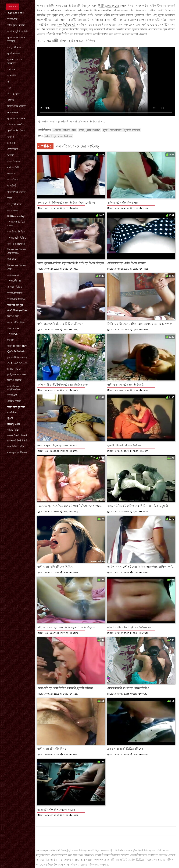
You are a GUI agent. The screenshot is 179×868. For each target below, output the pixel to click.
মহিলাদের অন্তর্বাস (16, 124)
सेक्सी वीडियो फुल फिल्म (17, 311)
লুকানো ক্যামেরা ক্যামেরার (15, 61)
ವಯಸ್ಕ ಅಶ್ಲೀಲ (14, 424)
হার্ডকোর (11, 69)
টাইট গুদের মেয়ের (109, 6)
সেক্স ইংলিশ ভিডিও (16, 446)
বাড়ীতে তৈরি (13, 167)
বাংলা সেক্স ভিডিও (16, 299)
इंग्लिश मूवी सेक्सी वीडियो (17, 441)
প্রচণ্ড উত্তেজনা (14, 161)
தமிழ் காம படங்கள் (17, 374)
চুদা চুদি (11, 340)
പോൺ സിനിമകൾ (17, 435)
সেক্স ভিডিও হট (67, 25)
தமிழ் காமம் (13, 275)
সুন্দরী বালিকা (14, 53)
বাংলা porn (13, 334)
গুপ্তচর (11, 137)
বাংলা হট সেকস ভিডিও (59, 136)
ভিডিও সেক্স (13, 316)
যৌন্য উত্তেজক (14, 94)
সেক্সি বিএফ (13, 210)
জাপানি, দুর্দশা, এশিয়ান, (18, 31)
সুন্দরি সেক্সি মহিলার (16, 106)
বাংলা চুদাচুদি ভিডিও (17, 452)
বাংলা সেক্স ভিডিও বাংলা (16, 224)
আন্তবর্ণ (11, 155)
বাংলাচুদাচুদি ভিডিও (17, 238)
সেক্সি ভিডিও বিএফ (16, 322)
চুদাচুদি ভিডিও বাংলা (17, 357)
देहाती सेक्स (12, 412)
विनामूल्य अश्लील (14, 369)
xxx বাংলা (12, 259)
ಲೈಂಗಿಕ (10, 418)
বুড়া (9, 88)
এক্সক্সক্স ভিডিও (14, 401)
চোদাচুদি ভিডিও (15, 287)
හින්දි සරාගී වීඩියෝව (17, 363)
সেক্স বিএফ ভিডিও (16, 232)
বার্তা (10, 198)
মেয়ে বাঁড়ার (12, 149)
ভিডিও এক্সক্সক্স (14, 380)
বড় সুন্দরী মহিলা (15, 47)
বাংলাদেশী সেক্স (15, 281)
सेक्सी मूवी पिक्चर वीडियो (17, 346)
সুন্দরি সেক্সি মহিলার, (17, 118)
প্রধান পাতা (12, 6)
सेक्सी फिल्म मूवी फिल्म (16, 407)
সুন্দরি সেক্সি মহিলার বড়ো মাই (16, 39)
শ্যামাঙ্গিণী (12, 75)
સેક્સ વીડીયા (13, 328)
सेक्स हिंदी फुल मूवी (15, 305)
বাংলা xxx (12, 395)
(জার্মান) (11, 143)
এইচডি (11, 100)
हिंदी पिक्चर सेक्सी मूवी (16, 216)
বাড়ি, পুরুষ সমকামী (16, 25)
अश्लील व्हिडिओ (14, 430)
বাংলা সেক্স (12, 19)
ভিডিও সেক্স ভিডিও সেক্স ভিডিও (17, 251)
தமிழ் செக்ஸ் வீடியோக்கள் (14, 388)
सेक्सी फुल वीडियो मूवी (16, 244)
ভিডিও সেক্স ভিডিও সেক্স (17, 267)
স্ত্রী (8, 82)
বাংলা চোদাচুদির (15, 293)
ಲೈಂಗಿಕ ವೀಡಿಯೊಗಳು (17, 351)
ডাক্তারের (12, 174)
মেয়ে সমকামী (13, 112)
